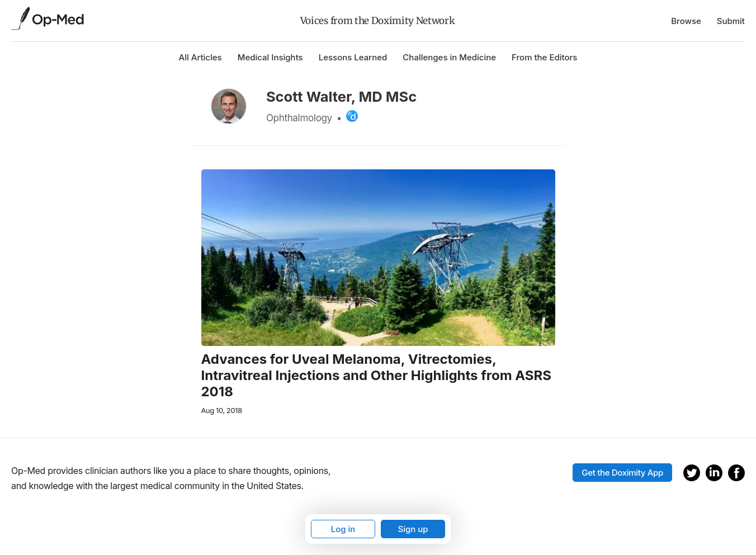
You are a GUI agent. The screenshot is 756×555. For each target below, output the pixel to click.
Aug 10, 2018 (222, 411)
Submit (731, 21)
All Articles (200, 57)
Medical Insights (270, 57)
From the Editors (544, 57)
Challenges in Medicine (449, 57)
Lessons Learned (353, 57)
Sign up (413, 529)
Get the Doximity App (622, 473)
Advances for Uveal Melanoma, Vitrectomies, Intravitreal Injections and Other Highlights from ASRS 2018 (377, 376)
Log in (343, 529)
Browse (686, 21)
